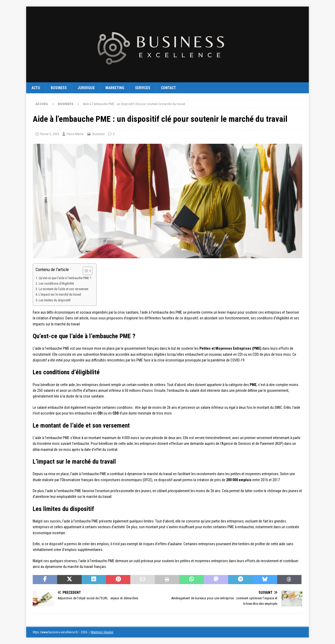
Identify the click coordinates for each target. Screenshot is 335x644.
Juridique (86, 88)
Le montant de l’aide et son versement (63, 289)
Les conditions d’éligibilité (56, 283)
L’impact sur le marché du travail (60, 294)
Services (143, 88)
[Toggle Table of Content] (85, 271)
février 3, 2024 (49, 134)
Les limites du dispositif (55, 300)
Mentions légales (102, 632)
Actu (36, 88)
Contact (168, 88)
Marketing (115, 88)
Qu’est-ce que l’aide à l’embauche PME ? (65, 278)
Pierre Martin (75, 134)
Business (59, 88)
